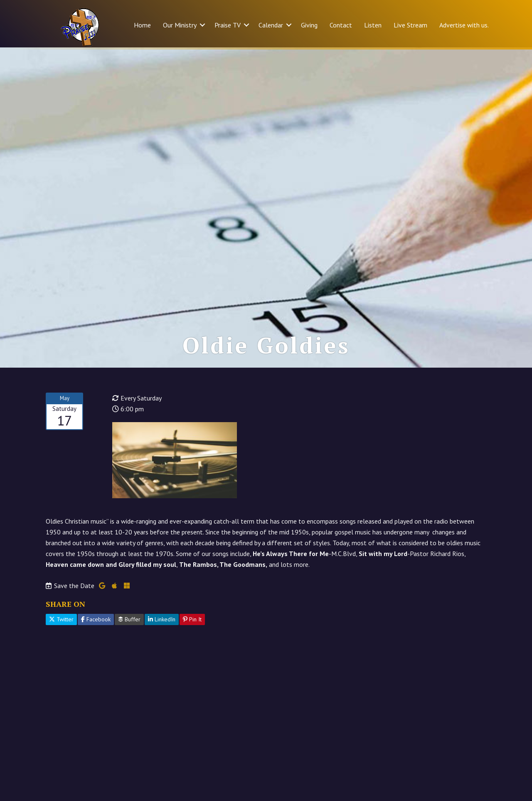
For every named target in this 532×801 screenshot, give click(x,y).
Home (142, 25)
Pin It (192, 621)
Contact (341, 25)
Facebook (96, 621)
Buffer (129, 621)
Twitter (61, 621)
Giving (309, 25)
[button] (202, 25)
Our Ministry (180, 25)
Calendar (271, 25)
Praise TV (228, 25)
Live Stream (410, 25)
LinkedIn (162, 621)
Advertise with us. (464, 25)
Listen (373, 25)
